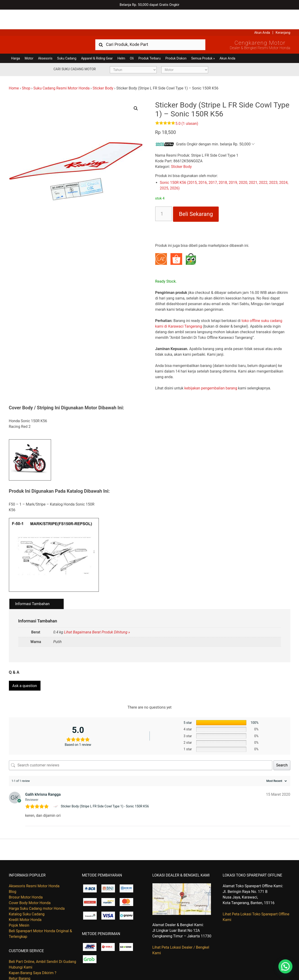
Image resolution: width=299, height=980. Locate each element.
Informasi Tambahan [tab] (32, 584)
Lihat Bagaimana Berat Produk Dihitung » (97, 612)
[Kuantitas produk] (164, 194)
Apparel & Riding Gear (97, 39)
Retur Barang (20, 956)
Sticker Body (103, 68)
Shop (26, 68)
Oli (132, 39)
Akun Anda (262, 13)
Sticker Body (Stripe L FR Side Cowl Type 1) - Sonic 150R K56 (105, 784)
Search (282, 743)
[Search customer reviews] (141, 743)
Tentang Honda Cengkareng (32, 962)
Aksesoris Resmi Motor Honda (34, 864)
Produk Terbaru (149, 39)
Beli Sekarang (196, 194)
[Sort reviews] (276, 759)
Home (14, 68)
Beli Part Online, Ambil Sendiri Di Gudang (43, 940)
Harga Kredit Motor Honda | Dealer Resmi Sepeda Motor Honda (43, 25)
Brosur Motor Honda (26, 875)
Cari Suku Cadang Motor (75, 49)
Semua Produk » (203, 39)
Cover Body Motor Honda (30, 881)
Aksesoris (45, 39)
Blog (13, 870)
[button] (136, 89)
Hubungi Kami (21, 945)
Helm (121, 39)
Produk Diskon (176, 39)
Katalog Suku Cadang (27, 892)
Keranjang (283, 13)
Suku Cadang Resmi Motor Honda (61, 68)
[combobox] (150, 25)
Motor (29, 39)
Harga (16, 39)
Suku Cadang (67, 39)
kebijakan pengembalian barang (211, 368)
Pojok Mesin (19, 903)
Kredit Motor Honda (25, 898)
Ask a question (25, 664)
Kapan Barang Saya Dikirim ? (33, 951)
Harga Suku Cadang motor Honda (37, 886)
